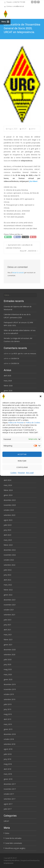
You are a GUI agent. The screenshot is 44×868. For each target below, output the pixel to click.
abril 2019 (7, 719)
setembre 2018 (10, 744)
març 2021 (8, 635)
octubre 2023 (9, 510)
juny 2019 (7, 709)
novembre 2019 (10, 689)
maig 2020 (8, 669)
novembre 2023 (10, 505)
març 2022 (8, 585)
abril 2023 (7, 535)
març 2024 (8, 485)
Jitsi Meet (33, 181)
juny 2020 (7, 664)
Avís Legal (30, 473)
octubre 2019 (9, 694)
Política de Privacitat (16, 422)
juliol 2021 (8, 620)
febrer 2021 (8, 640)
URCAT (24, 129)
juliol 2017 (8, 809)
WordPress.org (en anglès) (15, 848)
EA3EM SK (15, 358)
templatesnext (9, 863)
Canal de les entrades (13, 838)
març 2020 (8, 674)
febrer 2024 (8, 490)
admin (33, 129)
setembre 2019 (10, 699)
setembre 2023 (10, 515)
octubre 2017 (9, 794)
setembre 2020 (10, 655)
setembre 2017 (10, 799)
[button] (40, 396)
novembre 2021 (10, 605)
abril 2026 (7, 376)
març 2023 (8, 540)
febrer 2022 (8, 590)
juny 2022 (7, 575)
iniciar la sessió (18, 273)
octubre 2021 (9, 610)
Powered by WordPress (12, 861)
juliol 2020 (8, 659)
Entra (7, 833)
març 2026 (8, 381)
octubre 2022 (9, 560)
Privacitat (21, 473)
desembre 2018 (10, 734)
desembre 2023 (10, 500)
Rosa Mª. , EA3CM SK (29, 251)
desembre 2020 (10, 650)
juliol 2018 (8, 754)
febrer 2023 (8, 545)
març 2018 (8, 774)
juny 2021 (7, 625)
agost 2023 (8, 520)
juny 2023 (7, 530)
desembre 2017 (10, 784)
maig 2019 (8, 714)
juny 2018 (7, 759)
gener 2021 (8, 645)
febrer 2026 (8, 386)
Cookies (13, 473)
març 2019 (8, 724)
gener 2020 (8, 679)
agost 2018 (8, 749)
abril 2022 (7, 580)
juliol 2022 (8, 570)
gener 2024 (8, 495)
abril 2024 (7, 480)
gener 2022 (8, 595)
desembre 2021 (10, 600)
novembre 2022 (10, 555)
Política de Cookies (33, 422)
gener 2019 (8, 729)
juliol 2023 (8, 525)
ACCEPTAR (22, 454)
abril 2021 (7, 630)
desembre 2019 (10, 684)
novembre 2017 (10, 789)
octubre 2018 (9, 739)
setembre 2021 (10, 615)
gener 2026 (8, 391)
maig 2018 (8, 764)
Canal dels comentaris (14, 843)
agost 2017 (8, 804)
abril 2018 (7, 769)
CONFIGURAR (22, 467)
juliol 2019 (8, 704)
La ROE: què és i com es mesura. (24, 353)
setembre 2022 (10, 565)
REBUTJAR (22, 461)
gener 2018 (8, 779)
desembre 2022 (10, 550)
